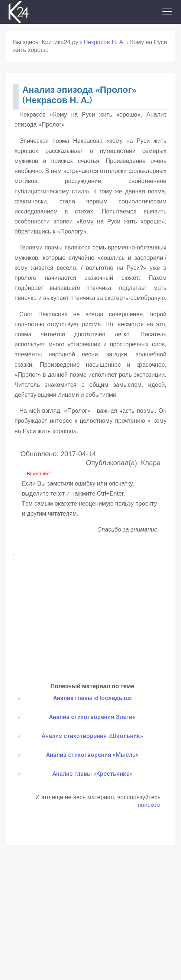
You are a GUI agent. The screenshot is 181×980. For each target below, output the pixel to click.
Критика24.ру (60, 42)
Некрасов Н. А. (104, 42)
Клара (151, 463)
